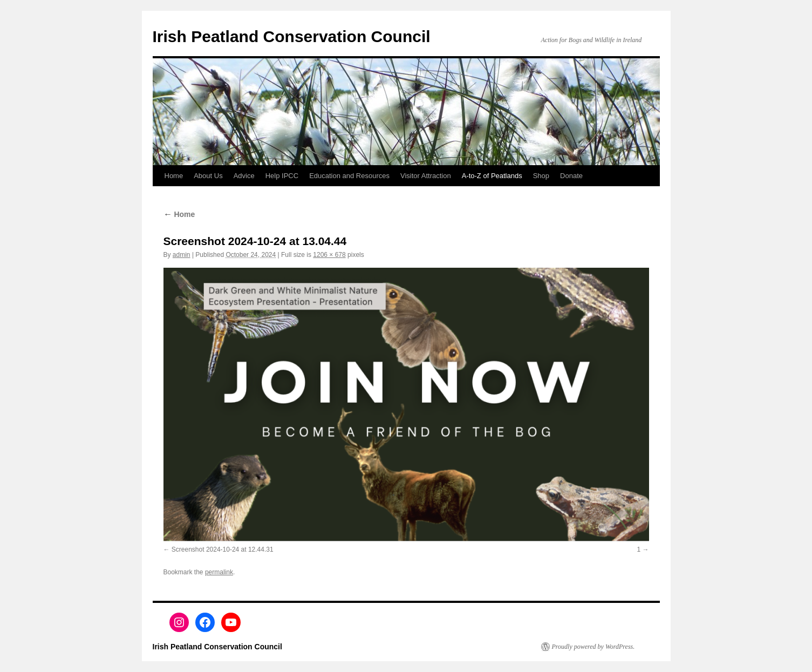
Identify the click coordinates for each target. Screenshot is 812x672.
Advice (244, 176)
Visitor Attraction (426, 176)
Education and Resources (349, 176)
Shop (541, 176)
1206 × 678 (329, 255)
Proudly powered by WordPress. (593, 647)
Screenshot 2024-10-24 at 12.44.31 (223, 549)
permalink (219, 572)
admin (182, 255)
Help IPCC (282, 176)
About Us (208, 176)
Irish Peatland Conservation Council (292, 36)
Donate (571, 176)
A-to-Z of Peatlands (492, 176)
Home (174, 176)
